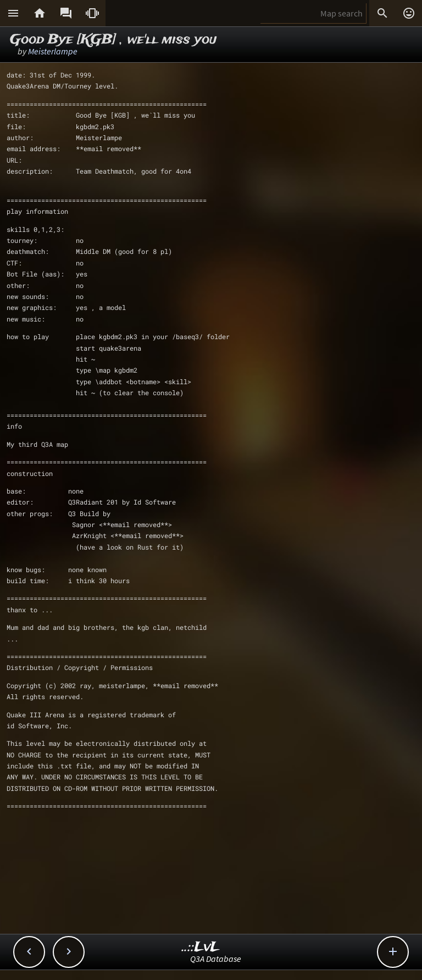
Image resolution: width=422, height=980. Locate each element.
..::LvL (201, 947)
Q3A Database (216, 959)
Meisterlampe (53, 51)
